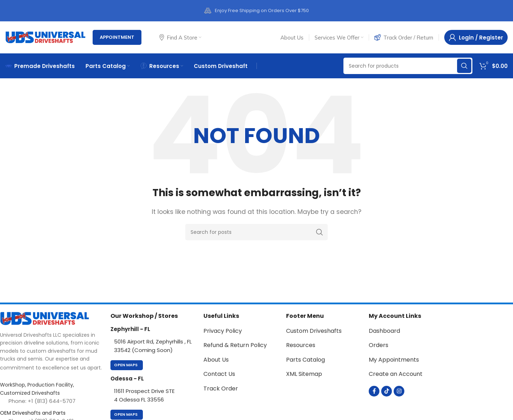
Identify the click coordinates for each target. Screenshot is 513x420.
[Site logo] (45, 37)
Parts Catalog (305, 360)
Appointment (117, 37)
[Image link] (45, 318)
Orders (379, 345)
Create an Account (396, 374)
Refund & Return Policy (235, 345)
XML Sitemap (304, 374)
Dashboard (384, 331)
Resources (301, 345)
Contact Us (219, 374)
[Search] (408, 66)
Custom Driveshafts (314, 331)
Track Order (221, 388)
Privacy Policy (223, 331)
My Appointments (394, 360)
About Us (216, 360)
